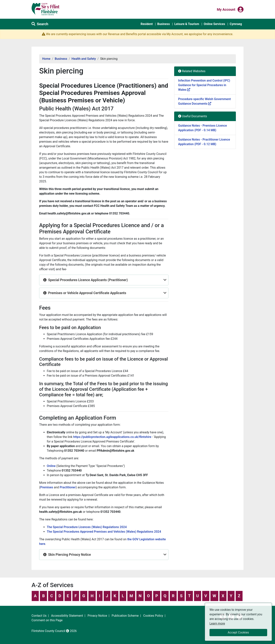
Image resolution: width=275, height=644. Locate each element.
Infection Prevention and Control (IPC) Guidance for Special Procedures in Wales (204, 85)
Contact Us (39, 616)
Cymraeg (236, 24)
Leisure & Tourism (187, 24)
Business (163, 24)
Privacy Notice (97, 616)
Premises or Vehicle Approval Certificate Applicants (87, 293)
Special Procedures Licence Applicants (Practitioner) (88, 280)
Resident (147, 24)
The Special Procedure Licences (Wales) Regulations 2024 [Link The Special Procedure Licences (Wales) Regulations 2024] (87, 527)
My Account (226, 9)
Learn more (217, 623)
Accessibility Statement (67, 616)
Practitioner (68, 487)
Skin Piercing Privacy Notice (70, 555)
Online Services (214, 24)
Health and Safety (84, 59)
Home (46, 59)
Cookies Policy (153, 616)
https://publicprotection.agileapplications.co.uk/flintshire (113, 437)
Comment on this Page (47, 620)
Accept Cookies (238, 632)
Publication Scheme (125, 616)
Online (51, 466)
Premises (47, 487)
